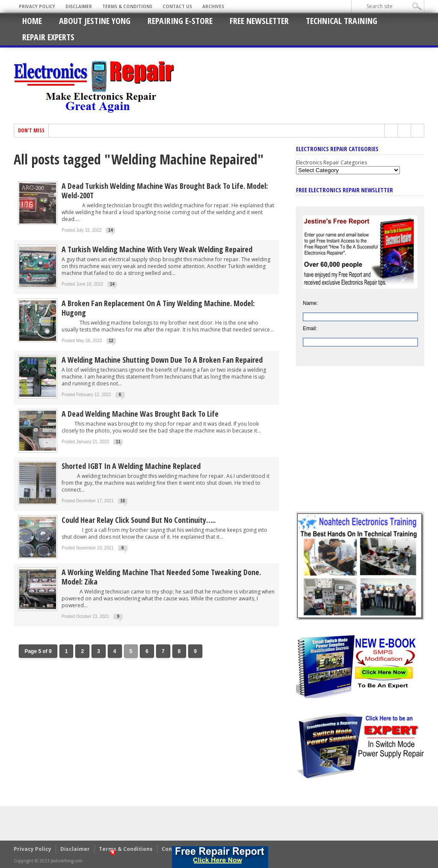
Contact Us (177, 6)
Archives (213, 6)
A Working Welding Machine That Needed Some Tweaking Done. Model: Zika (161, 577)
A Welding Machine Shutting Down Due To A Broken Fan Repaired (162, 360)
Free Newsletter (259, 21)
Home (32, 21)
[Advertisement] (360, 445)
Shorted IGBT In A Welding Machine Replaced (131, 466)
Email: (310, 328)
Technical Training (342, 21)
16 (123, 501)
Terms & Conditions (127, 6)
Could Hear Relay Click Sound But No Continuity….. (139, 520)
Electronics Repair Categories (331, 163)
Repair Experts (48, 37)
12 (111, 341)
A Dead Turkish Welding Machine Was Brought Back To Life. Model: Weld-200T (165, 191)
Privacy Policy (37, 6)
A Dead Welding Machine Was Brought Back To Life (140, 414)
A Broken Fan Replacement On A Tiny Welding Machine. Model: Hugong (158, 308)
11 (118, 442)
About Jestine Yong (95, 21)
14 (111, 230)
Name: (310, 303)
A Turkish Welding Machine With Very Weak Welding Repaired (157, 249)
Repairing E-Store (180, 21)
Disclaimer (79, 6)
